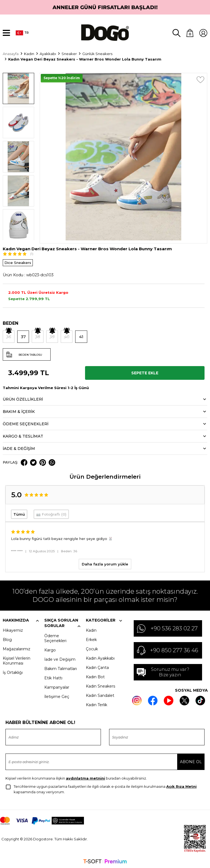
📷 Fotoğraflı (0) (51, 514)
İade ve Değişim (60, 659)
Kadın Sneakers (100, 686)
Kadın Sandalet (100, 695)
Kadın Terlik (97, 704)
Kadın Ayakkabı (100, 658)
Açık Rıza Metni (181, 786)
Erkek (91, 639)
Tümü (19, 514)
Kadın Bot (95, 676)
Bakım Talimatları (61, 668)
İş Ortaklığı (13, 672)
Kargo (50, 649)
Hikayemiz (13, 630)
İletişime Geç (57, 696)
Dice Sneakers (18, 262)
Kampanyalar (57, 687)
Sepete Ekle (145, 372)
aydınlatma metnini (85, 778)
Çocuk (92, 648)
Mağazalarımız (17, 648)
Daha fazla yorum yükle (105, 564)
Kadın (91, 630)
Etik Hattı (53, 677)
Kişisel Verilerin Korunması (17, 660)
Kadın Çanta (97, 667)
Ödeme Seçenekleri (55, 638)
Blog (7, 639)
